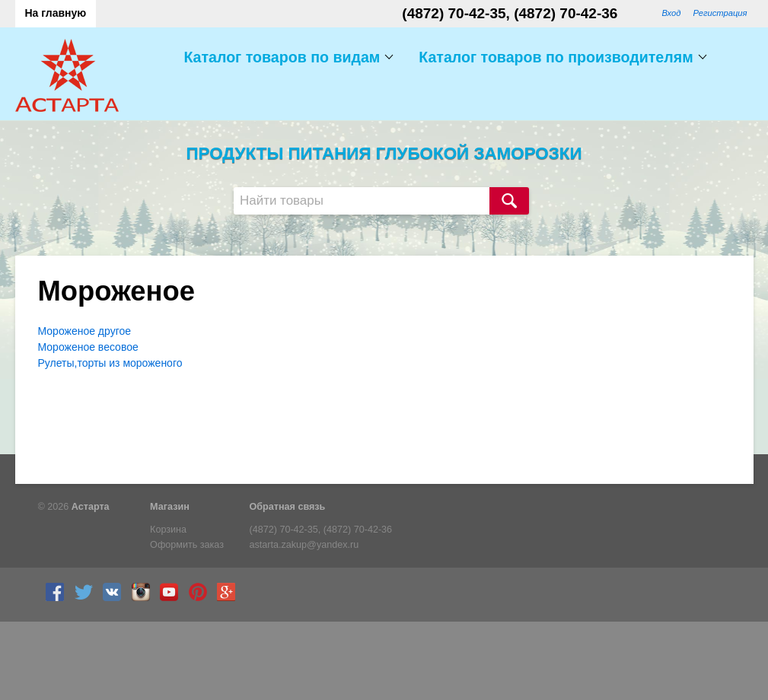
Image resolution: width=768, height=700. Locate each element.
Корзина (168, 530)
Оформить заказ (187, 545)
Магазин (170, 507)
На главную (56, 13)
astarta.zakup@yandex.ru (304, 545)
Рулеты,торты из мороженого (110, 363)
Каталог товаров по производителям (556, 57)
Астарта (91, 507)
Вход (671, 13)
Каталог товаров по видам (282, 57)
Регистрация (720, 13)
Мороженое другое (85, 331)
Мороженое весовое (88, 347)
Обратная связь (288, 507)
